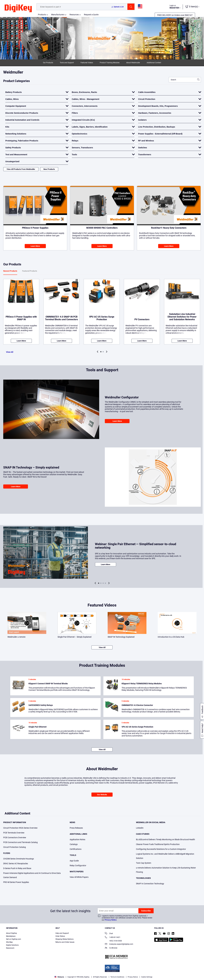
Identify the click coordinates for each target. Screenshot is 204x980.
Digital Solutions (12, 945)
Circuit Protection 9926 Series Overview (20, 828)
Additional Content (154, 63)
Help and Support (62, 933)
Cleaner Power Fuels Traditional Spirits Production (158, 844)
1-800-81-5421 (113, 938)
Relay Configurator (78, 865)
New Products (49, 169)
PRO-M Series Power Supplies (16, 882)
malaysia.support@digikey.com (119, 944)
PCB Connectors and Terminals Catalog (20, 842)
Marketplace (11, 936)
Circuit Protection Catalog (15, 847)
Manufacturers (58, 15)
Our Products (48, 63)
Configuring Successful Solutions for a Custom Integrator (161, 849)
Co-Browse (111, 948)
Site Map (9, 942)
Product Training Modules (110, 63)
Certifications (76, 849)
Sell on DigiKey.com (14, 939)
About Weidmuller (133, 63)
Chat (109, 934)
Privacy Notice (111, 920)
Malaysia (59, 977)
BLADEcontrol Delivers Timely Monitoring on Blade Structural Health (165, 839)
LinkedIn (140, 828)
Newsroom (10, 948)
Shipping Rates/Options (64, 939)
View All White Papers (79, 877)
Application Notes (77, 839)
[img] (18, 8)
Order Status (60, 936)
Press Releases (76, 828)
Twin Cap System (144, 863)
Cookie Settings (147, 977)
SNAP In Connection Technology (150, 884)
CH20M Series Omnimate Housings (19, 859)
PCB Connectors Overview (15, 837)
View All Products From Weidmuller (21, 169)
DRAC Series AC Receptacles (16, 864)
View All (10, 352)
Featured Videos (87, 63)
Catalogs (74, 844)
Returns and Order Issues (65, 942)
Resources (74, 15)
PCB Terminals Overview (14, 833)
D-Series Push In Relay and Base (17, 868)
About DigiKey (11, 933)
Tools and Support (67, 63)
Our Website (102, 795)
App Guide (74, 861)
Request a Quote (91, 15)
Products (42, 15)
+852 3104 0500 (113, 941)
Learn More (35, 246)
